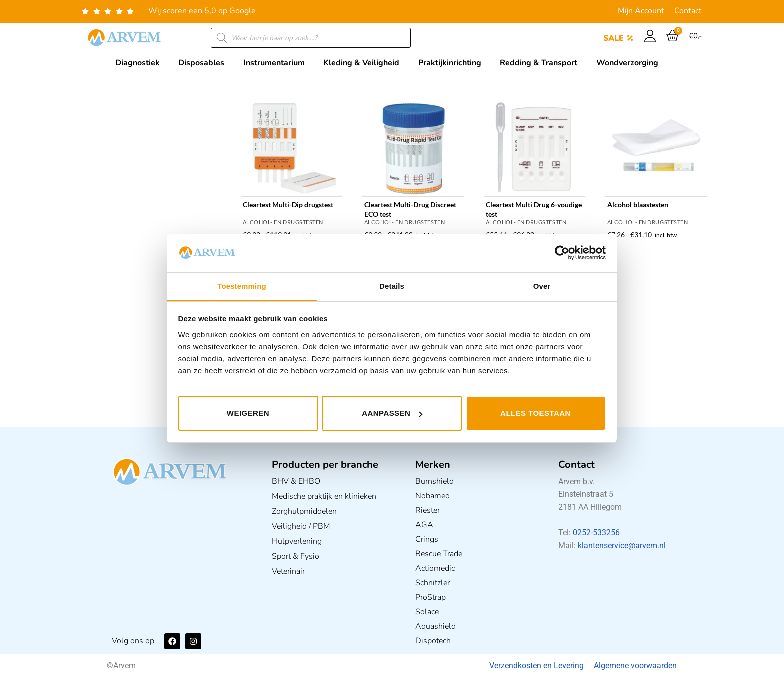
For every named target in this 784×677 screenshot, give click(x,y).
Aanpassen (392, 413)
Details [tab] (392, 286)
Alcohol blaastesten (638, 205)
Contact (688, 11)
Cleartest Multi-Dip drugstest (288, 205)
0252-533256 (596, 533)
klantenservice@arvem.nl (622, 546)
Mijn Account (641, 11)
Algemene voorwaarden (635, 666)
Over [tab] (542, 286)
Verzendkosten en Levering (537, 666)
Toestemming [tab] (242, 286)
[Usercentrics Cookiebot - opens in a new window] (562, 253)
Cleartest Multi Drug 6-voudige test (534, 209)
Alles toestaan (536, 413)
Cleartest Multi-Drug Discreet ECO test (410, 209)
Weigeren (248, 413)
